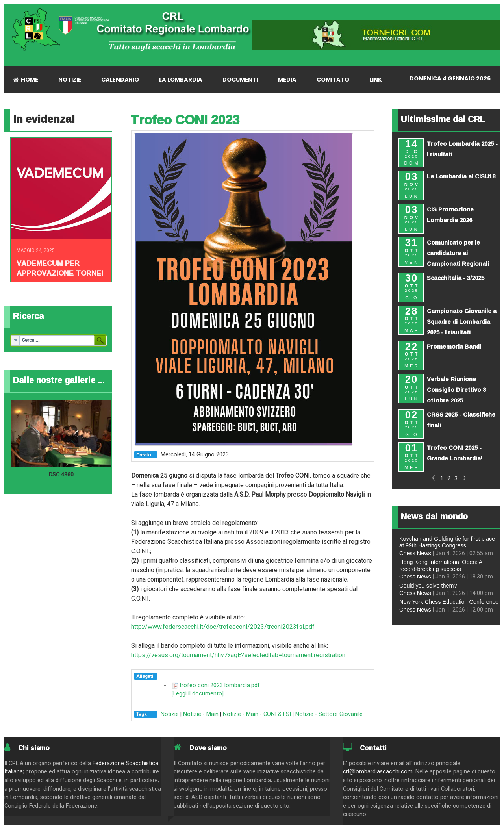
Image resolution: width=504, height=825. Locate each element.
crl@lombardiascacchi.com (378, 772)
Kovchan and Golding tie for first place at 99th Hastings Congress (447, 542)
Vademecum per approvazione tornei (60, 268)
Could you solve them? (428, 586)
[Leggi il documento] (198, 694)
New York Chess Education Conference (449, 602)
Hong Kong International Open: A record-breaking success (441, 565)
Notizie (170, 714)
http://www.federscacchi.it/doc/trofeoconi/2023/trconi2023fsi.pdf (223, 627)
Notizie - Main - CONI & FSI (257, 714)
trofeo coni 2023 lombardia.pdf (220, 685)
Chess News (415, 553)
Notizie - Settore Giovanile (329, 714)
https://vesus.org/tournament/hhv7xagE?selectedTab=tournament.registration (238, 655)
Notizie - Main (201, 714)
